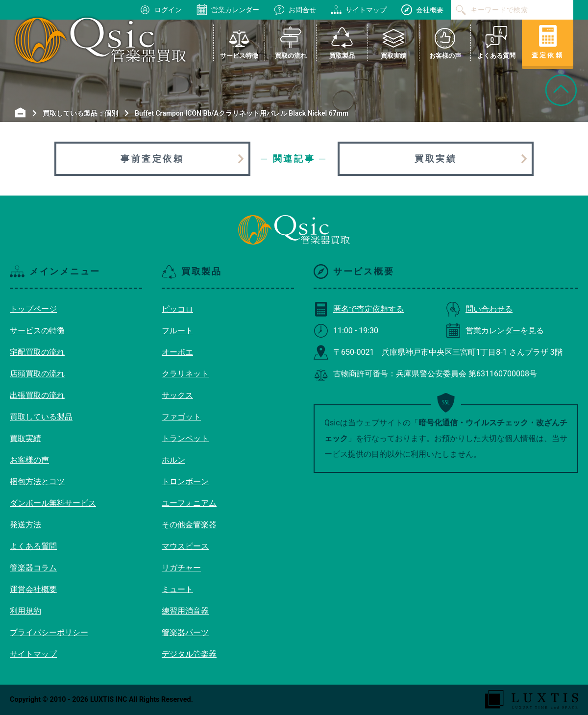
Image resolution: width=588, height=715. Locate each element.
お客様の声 (29, 460)
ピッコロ (177, 309)
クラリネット (185, 374)
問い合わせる (479, 309)
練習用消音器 (185, 611)
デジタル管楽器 (189, 654)
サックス (177, 395)
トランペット (185, 438)
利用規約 (25, 611)
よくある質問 (33, 546)
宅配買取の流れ (37, 352)
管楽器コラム (33, 568)
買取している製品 (41, 417)
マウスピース (185, 546)
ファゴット (181, 417)
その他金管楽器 (189, 525)
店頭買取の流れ (37, 374)
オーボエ (177, 352)
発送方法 (25, 525)
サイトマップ (359, 10)
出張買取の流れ (37, 395)
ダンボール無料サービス (53, 503)
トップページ (33, 309)
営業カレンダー (228, 10)
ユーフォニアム (189, 503)
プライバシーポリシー (49, 632)
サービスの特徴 (37, 331)
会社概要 (422, 10)
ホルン (173, 460)
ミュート (177, 589)
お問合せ (295, 10)
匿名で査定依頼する (359, 309)
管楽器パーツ (185, 632)
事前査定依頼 (152, 159)
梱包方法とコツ (37, 481)
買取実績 (436, 159)
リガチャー (181, 568)
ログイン (161, 10)
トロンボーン (185, 481)
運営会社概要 (33, 589)
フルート (177, 331)
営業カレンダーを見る (495, 331)
